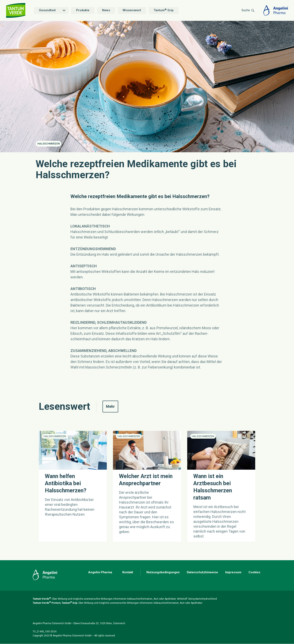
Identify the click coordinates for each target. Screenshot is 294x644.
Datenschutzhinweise (202, 572)
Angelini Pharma (100, 572)
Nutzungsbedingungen (163, 572)
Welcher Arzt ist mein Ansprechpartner (146, 480)
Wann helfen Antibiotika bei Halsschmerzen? (66, 483)
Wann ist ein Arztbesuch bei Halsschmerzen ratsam (213, 487)
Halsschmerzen (49, 144)
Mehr (112, 406)
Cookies (254, 572)
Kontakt (128, 572)
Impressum (233, 572)
